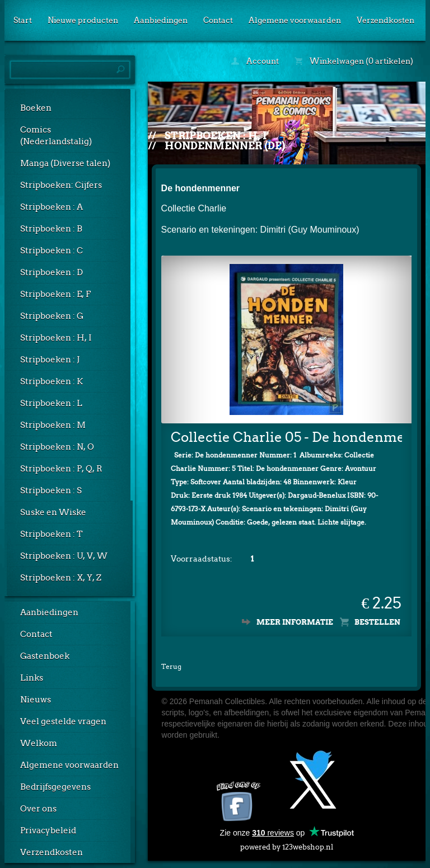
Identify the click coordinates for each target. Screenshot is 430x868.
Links (32, 678)
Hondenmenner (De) (225, 146)
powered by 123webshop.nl (287, 845)
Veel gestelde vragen (63, 721)
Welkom (39, 743)
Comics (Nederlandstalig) (56, 136)
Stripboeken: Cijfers (61, 185)
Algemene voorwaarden (295, 20)
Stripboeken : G (52, 316)
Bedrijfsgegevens (55, 787)
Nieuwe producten (83, 20)
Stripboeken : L (51, 403)
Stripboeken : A (52, 207)
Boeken (36, 108)
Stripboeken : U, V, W (64, 556)
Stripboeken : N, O (57, 447)
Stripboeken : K (52, 381)
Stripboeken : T (52, 534)
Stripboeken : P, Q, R (61, 469)
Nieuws (36, 700)
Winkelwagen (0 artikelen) (354, 61)
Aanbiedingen (161, 20)
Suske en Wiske (53, 512)
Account (255, 61)
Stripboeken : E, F (55, 294)
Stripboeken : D (52, 272)
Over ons (38, 809)
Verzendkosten (385, 20)
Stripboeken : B (51, 229)
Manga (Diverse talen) (65, 163)
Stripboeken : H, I (56, 338)
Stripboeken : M (53, 425)
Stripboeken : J (50, 360)
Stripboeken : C (52, 251)
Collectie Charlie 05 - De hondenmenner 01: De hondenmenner (287, 437)
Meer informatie (295, 622)
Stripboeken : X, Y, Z (61, 578)
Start (23, 20)
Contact (218, 20)
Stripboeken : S (51, 490)
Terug (171, 666)
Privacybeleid (48, 831)
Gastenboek (45, 656)
